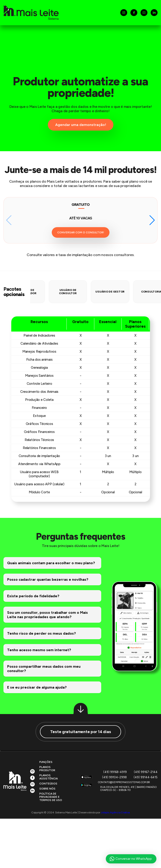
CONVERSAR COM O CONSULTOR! (81, 232)
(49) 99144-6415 (146, 777)
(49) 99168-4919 (115, 772)
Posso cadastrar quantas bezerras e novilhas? (48, 579)
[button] (152, 220)
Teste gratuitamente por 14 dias (80, 732)
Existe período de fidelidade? (33, 596)
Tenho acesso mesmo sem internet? (39, 650)
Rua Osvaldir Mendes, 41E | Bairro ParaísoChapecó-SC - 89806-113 (128, 789)
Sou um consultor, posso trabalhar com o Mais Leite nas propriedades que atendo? (47, 615)
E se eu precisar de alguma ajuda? (37, 687)
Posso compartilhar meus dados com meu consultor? (44, 669)
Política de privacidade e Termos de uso (51, 797)
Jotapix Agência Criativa (115, 812)
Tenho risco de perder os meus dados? (42, 633)
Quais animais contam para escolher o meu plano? (51, 563)
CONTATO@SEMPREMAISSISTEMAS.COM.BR (124, 782)
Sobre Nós (47, 789)
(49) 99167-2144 (146, 772)
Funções (46, 762)
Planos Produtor (47, 769)
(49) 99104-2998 (114, 777)
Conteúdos (48, 784)
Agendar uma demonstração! (81, 125)
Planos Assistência (49, 777)
